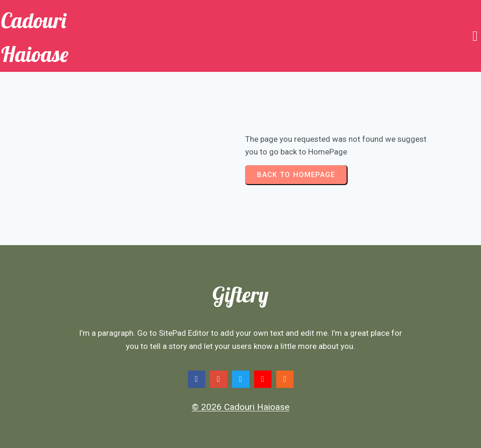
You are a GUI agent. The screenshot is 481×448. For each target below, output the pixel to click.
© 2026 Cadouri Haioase (240, 407)
